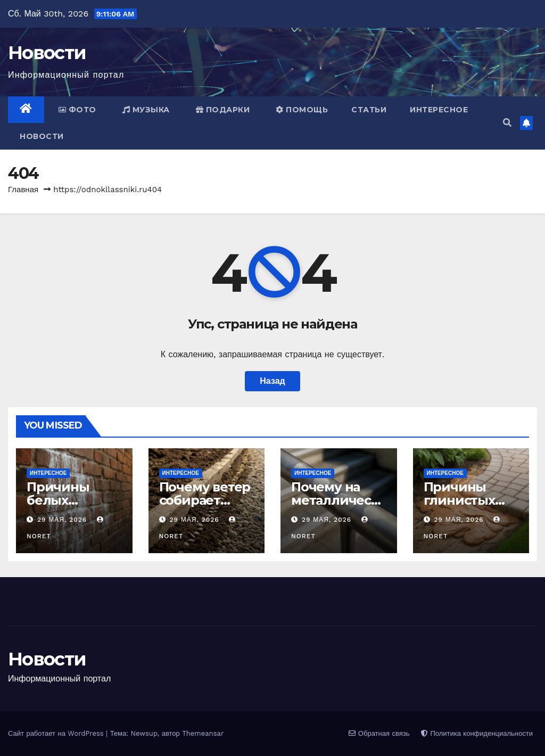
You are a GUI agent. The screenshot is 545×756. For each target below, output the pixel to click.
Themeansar (203, 733)
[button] (507, 123)
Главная (23, 190)
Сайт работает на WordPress (57, 733)
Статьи (369, 110)
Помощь (302, 110)
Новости (47, 53)
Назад (272, 381)
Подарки (223, 110)
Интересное (439, 110)
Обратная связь (379, 733)
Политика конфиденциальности (477, 733)
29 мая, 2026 (63, 520)
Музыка (146, 110)
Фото (77, 110)
